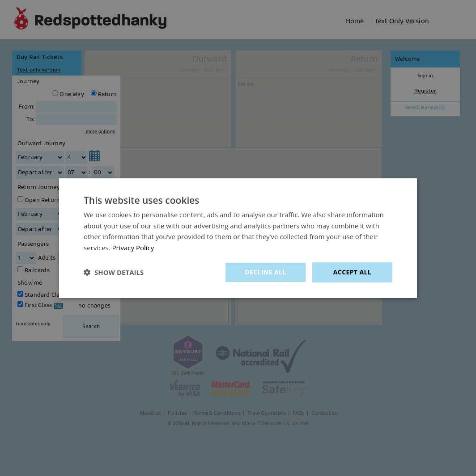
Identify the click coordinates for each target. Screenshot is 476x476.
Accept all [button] (352, 272)
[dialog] (238, 238)
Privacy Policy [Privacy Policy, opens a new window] (133, 248)
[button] (114, 272)
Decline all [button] (265, 272)
